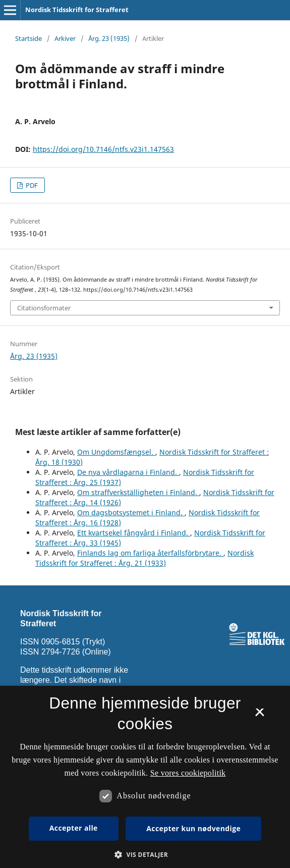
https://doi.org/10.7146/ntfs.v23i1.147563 (103, 149)
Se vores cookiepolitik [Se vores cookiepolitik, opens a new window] (188, 773)
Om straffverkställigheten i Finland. (138, 492)
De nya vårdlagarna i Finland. (128, 472)
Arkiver (65, 38)
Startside (28, 38)
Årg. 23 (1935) (109, 38)
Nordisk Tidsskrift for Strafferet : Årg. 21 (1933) (144, 558)
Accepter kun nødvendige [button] (193, 828)
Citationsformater (44, 308)
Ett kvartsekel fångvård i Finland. (134, 533)
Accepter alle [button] (74, 828)
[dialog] (145, 777)
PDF (31, 185)
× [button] (259, 716)
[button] (145, 855)
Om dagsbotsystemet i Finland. (131, 512)
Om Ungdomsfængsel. (116, 452)
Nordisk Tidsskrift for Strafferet (77, 10)
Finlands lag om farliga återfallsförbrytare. (150, 553)
